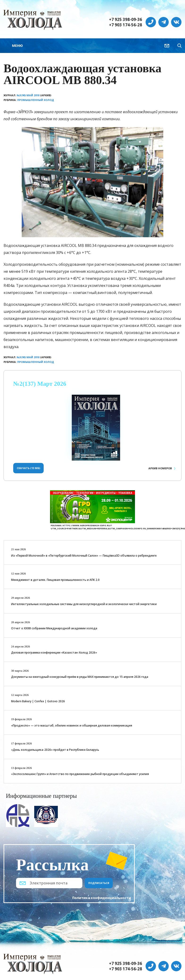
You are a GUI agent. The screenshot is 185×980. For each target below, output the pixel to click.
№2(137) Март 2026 (40, 384)
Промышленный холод (36, 100)
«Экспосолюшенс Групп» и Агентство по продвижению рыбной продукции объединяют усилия (80, 774)
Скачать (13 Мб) (28, 468)
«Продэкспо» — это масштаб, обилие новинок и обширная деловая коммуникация (72, 725)
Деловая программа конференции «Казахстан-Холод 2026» (54, 653)
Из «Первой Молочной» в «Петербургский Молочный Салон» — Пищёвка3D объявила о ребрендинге (84, 556)
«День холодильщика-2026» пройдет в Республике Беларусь (55, 750)
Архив (160, 468)
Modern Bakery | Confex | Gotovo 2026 (38, 701)
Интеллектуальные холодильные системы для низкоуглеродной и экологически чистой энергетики (84, 604)
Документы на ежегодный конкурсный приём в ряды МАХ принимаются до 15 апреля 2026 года (80, 677)
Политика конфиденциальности (102, 898)
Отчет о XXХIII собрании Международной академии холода (54, 628)
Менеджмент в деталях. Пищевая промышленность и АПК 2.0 (55, 580)
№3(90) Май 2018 (28, 95)
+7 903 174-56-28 (126, 25)
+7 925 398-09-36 (126, 20)
